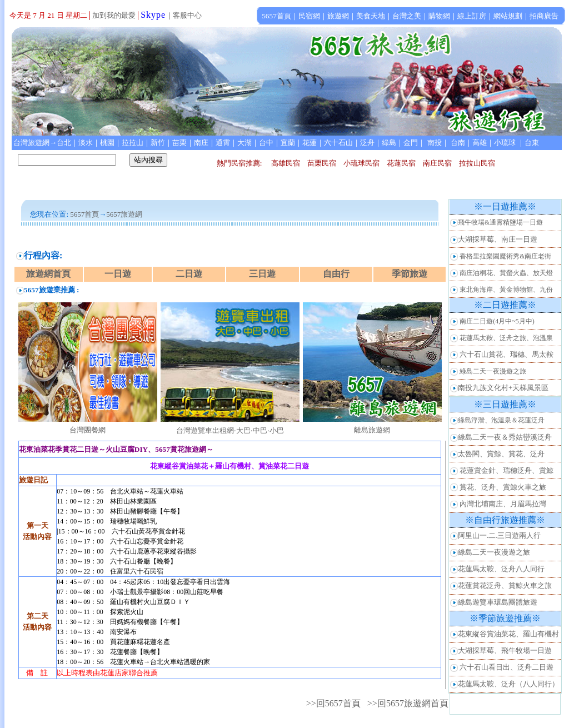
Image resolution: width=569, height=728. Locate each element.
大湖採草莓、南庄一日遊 (498, 239)
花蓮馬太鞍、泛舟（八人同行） (508, 684)
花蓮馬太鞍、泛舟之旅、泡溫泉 (506, 338)
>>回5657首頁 (333, 703)
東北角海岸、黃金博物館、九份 (506, 290)
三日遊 (262, 274)
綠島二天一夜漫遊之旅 (493, 371)
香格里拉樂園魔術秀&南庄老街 (505, 256)
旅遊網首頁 (48, 274)
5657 (113, 214)
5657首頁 (84, 214)
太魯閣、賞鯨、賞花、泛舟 (501, 454)
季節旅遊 (410, 274)
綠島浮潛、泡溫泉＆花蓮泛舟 (501, 420)
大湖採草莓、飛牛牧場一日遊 (505, 650)
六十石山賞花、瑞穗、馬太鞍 (506, 354)
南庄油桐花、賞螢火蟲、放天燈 (506, 273)
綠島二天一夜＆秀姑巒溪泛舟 (505, 437)
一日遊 (118, 274)
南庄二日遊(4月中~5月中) (497, 321)
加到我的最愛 (114, 15)
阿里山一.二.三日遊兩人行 (500, 535)
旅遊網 (131, 214)
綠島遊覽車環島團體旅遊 (498, 602)
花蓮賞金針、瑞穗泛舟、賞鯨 (506, 470)
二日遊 (189, 274)
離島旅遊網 (372, 430)
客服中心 (187, 15)
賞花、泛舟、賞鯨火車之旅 (503, 487)
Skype (153, 15)
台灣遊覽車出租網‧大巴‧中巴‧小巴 (230, 430)
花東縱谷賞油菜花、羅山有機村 (508, 634)
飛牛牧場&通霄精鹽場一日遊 (500, 222)
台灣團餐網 (88, 430)
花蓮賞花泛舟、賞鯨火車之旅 (505, 585)
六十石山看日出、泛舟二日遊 (506, 667)
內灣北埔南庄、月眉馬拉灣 (503, 504)
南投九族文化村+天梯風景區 (503, 388)
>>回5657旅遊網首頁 (408, 703)
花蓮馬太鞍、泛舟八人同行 (501, 569)
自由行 (336, 274)
